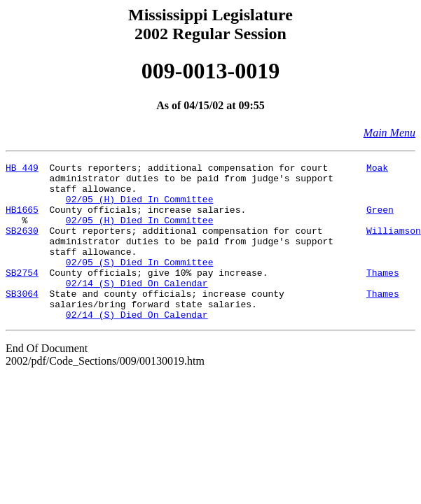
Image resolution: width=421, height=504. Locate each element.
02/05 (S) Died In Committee (140, 283)
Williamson (394, 245)
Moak (377, 169)
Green (380, 220)
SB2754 (22, 295)
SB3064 (22, 321)
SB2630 (22, 245)
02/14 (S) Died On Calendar (137, 308)
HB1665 (22, 220)
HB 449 (22, 169)
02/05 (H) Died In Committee (140, 207)
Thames (383, 295)
